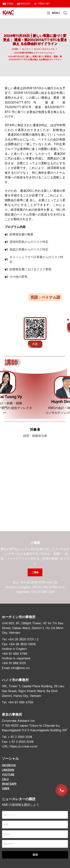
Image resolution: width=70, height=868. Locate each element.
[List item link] (35, 765)
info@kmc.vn (20, 668)
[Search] (65, 13)
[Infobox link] (35, 433)
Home (15, 49)
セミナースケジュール (44, 49)
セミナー (26, 49)
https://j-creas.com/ (24, 746)
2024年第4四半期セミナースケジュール (33, 53)
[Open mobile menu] (53, 13)
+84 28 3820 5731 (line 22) (39, 582)
